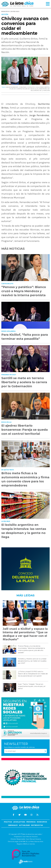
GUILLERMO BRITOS (42, 87)
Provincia (31, 822)
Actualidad (24, 825)
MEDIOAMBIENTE (12, 87)
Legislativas (19, 822)
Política (8, 822)
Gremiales (13, 825)
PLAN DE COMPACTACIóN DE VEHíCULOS (24, 89)
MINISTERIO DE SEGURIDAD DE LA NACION (40, 90)
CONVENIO (23, 87)
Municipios (42, 822)
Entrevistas (37, 825)
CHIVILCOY (31, 87)
